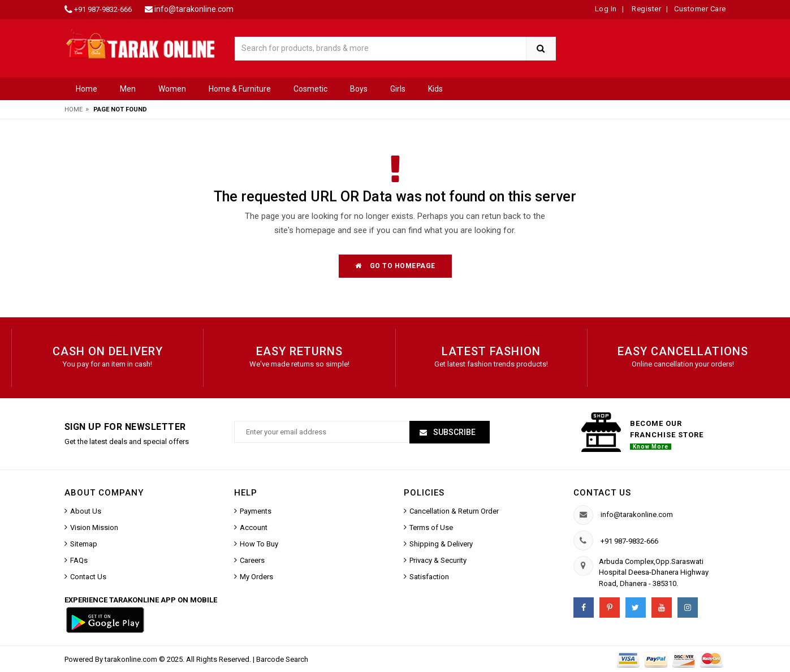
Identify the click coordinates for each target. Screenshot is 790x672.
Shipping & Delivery (441, 544)
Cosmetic (310, 89)
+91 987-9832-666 (103, 9)
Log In (606, 9)
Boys (359, 89)
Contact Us (88, 577)
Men (128, 89)
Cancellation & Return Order (454, 511)
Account (254, 527)
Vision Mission (94, 527)
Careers (252, 560)
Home (87, 89)
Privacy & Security (438, 560)
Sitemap (84, 544)
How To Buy (259, 544)
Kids (435, 89)
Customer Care (700, 9)
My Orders (256, 577)
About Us (86, 511)
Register (646, 9)
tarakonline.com (132, 659)
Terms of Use (431, 527)
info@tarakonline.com (194, 9)
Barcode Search (282, 659)
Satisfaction (429, 577)
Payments (256, 511)
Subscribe (454, 432)
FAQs (79, 560)
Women (172, 89)
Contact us (602, 493)
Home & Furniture (240, 89)
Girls (398, 89)
